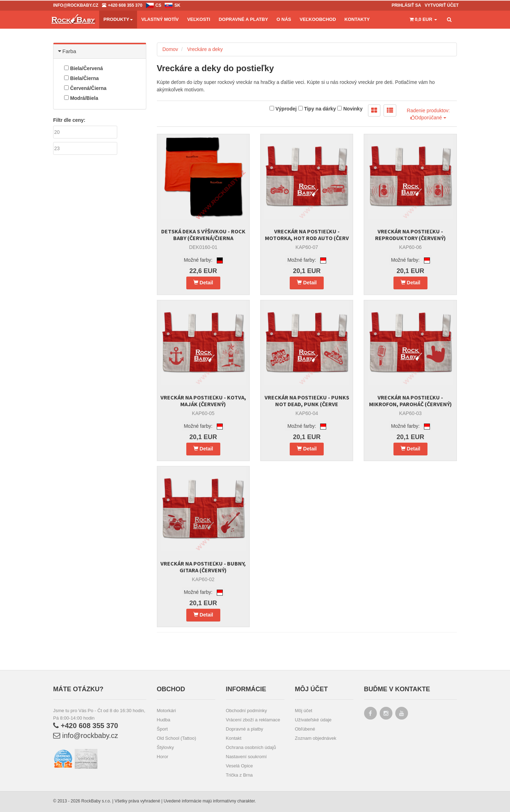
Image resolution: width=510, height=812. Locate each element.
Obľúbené (305, 729)
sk (177, 5)
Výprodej (283, 109)
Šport (162, 729)
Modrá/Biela (81, 98)
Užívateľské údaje (313, 720)
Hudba (164, 720)
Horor (163, 757)
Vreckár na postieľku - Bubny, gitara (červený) (203, 567)
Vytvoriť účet (442, 5)
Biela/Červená (84, 68)
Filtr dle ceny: (69, 120)
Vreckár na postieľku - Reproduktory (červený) (410, 235)
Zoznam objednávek (316, 738)
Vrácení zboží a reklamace (253, 720)
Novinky (350, 109)
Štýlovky (165, 747)
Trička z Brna (239, 775)
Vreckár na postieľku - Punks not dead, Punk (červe (307, 401)
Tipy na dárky (317, 109)
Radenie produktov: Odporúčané (428, 114)
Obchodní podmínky (246, 711)
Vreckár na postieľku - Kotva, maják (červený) (203, 401)
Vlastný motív (160, 19)
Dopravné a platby (245, 729)
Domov (170, 49)
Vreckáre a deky (205, 49)
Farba (67, 51)
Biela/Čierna (81, 78)
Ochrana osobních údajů (251, 747)
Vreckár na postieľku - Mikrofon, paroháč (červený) (410, 401)
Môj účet (304, 711)
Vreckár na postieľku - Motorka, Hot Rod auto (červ (307, 235)
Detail (203, 283)
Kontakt (234, 738)
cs (158, 5)
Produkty (118, 19)
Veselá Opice (240, 766)
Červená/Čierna (85, 88)
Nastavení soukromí (246, 757)
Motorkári (166, 711)
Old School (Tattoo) (177, 738)
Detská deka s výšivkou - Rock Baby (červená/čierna (203, 235)
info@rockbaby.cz (86, 736)
